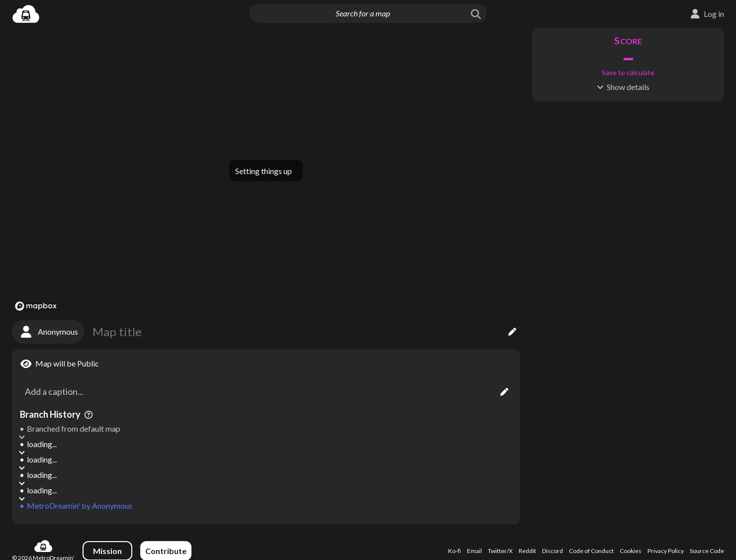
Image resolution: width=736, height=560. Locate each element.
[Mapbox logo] (36, 306)
